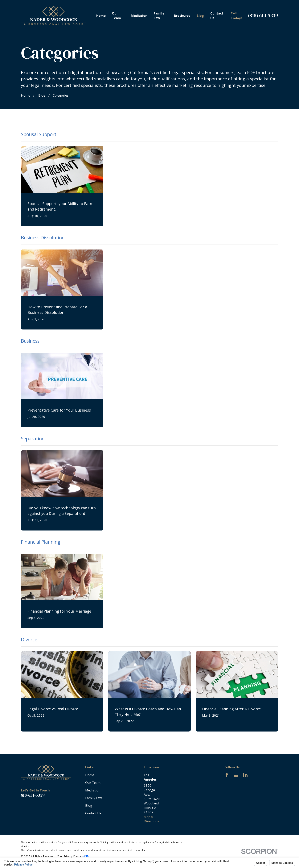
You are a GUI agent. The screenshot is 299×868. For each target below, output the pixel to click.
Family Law (94, 798)
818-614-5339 (33, 795)
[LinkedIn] (245, 775)
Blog (89, 805)
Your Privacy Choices (73, 856)
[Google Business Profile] (236, 775)
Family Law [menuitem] (159, 15)
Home (90, 775)
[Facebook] (227, 775)
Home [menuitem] (101, 16)
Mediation (93, 790)
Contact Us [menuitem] (217, 15)
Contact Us (93, 813)
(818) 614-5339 (263, 16)
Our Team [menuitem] (116, 15)
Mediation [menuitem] (139, 16)
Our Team (93, 783)
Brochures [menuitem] (182, 16)
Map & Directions (151, 819)
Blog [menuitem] (200, 16)
